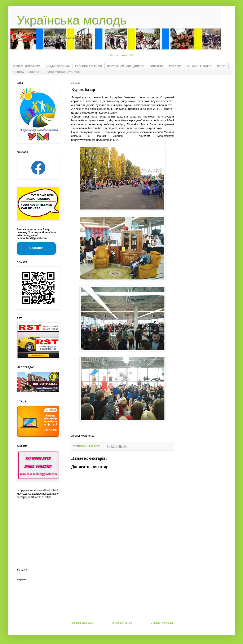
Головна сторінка (122, 623)
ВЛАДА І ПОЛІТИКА (58, 66)
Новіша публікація (83, 623)
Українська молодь (72, 20)
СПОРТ (221, 66)
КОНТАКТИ (156, 66)
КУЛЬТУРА (175, 66)
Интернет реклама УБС (122, 55)
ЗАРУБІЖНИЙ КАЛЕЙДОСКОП (126, 66)
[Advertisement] (123, 590)
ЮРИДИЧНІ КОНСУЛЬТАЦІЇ (63, 72)
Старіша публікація (162, 623)
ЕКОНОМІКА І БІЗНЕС (89, 66)
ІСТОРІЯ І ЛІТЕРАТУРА (27, 66)
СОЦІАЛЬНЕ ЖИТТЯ (199, 66)
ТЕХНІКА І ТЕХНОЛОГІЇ (27, 72)
